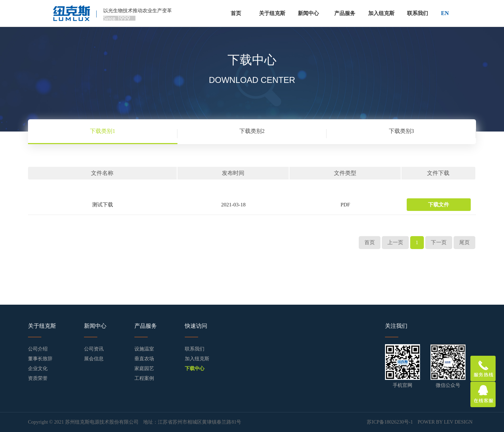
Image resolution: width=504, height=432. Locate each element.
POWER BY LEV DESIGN (445, 422)
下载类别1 (103, 131)
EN (445, 13)
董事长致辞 (40, 359)
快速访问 (196, 326)
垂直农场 (144, 359)
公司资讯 (94, 349)
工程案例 (144, 378)
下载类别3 (401, 131)
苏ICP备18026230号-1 (390, 422)
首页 (236, 13)
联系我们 (418, 13)
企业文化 (38, 369)
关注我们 (396, 326)
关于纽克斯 (272, 13)
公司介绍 (38, 349)
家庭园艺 (144, 369)
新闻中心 (308, 13)
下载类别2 (252, 131)
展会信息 (94, 359)
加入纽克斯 (381, 13)
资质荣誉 (38, 378)
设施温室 (144, 349)
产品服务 (345, 13)
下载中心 (195, 369)
